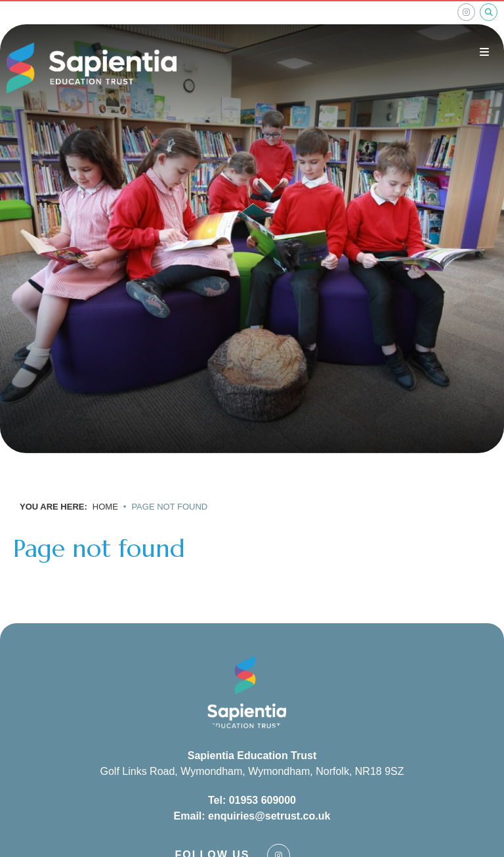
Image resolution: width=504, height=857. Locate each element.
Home (105, 507)
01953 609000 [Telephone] (262, 800)
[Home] (92, 68)
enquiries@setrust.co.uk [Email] (269, 816)
